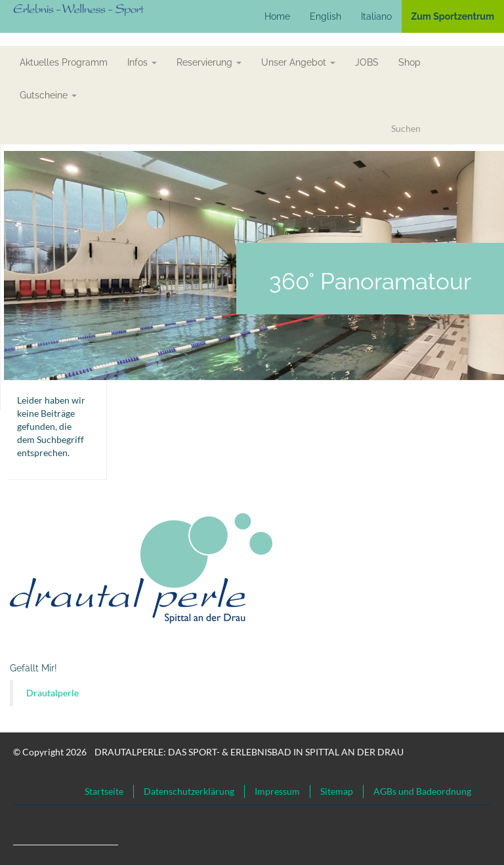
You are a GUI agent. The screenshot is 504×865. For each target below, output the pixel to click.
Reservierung (209, 62)
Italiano (376, 16)
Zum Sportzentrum (453, 16)
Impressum (277, 791)
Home (277, 16)
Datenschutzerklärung (189, 791)
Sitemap (337, 791)
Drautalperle (52, 693)
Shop (409, 62)
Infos (142, 62)
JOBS (367, 62)
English (325, 16)
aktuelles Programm (64, 62)
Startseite (104, 791)
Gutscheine (48, 95)
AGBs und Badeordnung (422, 791)
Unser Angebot (298, 62)
